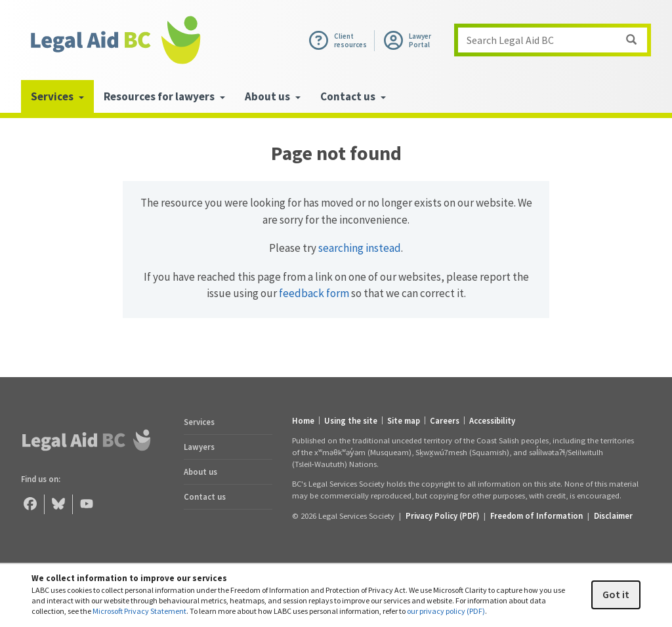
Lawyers (199, 447)
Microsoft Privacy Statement (139, 611)
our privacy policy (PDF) (446, 611)
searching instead (360, 248)
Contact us (205, 496)
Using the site (351, 421)
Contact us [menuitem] (353, 96)
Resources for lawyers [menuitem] (164, 96)
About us (200, 472)
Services (199, 422)
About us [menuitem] (273, 96)
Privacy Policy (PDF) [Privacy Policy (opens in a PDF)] (442, 516)
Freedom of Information (536, 516)
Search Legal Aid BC (556, 40)
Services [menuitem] (57, 96)
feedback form (314, 293)
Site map (404, 421)
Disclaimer (613, 516)
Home (303, 421)
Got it (616, 594)
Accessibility (492, 421)
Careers (445, 421)
